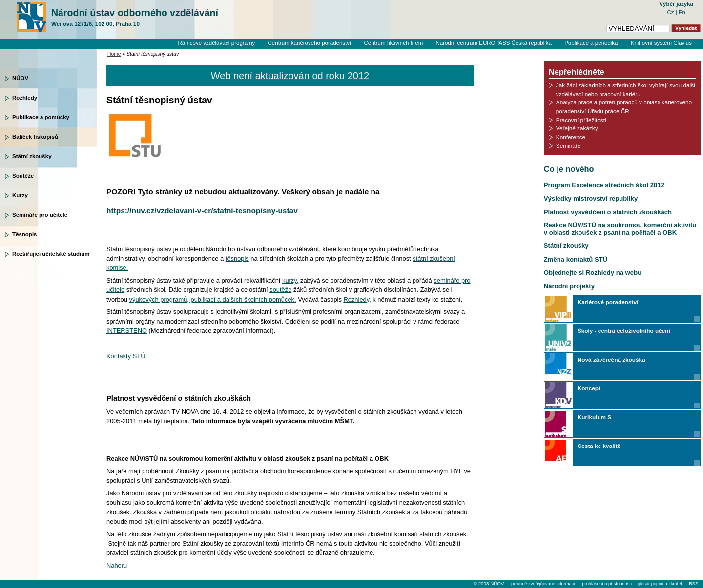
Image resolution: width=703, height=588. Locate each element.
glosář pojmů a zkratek (660, 584)
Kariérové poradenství (608, 302)
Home (114, 54)
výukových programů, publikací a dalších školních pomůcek (212, 299)
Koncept (589, 388)
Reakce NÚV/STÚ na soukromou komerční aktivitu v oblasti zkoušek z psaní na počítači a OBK (620, 229)
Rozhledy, (357, 299)
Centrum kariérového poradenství (310, 43)
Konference (571, 137)
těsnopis (237, 258)
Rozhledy (25, 98)
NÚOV (20, 78)
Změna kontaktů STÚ (576, 259)
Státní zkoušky (32, 156)
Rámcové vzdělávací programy (216, 43)
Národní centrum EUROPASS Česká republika (494, 43)
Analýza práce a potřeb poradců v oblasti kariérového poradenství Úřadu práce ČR (624, 107)
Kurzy (20, 195)
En (682, 12)
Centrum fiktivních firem (393, 43)
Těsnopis (24, 234)
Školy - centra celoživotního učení (624, 331)
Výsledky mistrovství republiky (591, 198)
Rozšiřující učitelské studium (51, 254)
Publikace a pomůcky (41, 117)
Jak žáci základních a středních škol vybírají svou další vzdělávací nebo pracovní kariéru (626, 90)
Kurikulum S (594, 417)
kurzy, (290, 280)
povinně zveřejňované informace (544, 584)
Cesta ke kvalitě (599, 446)
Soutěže (23, 176)
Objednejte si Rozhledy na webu (593, 273)
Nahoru (117, 565)
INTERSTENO (127, 331)
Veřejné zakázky (577, 128)
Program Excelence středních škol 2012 (604, 185)
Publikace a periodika (591, 43)
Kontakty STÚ (126, 356)
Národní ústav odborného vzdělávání (135, 18)
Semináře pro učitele (40, 215)
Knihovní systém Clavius (661, 43)
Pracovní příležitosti (581, 120)
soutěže (280, 290)
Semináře (568, 146)
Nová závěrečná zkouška (611, 359)
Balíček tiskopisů (35, 137)
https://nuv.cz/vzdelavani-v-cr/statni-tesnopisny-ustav (202, 211)
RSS (693, 584)
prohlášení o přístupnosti (607, 584)
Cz (671, 12)
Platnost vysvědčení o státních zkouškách (608, 212)
